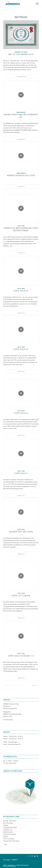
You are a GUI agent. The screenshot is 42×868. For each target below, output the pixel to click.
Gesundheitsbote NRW (10, 828)
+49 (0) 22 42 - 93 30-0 (16, 736)
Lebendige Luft (8, 830)
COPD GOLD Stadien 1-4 (21, 656)
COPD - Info (21, 226)
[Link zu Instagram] (32, 856)
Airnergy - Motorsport (10, 821)
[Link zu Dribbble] (37, 856)
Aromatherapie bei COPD (21, 175)
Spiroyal (6, 837)
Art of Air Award (8, 823)
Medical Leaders (8, 832)
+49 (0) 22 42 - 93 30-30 (16, 739)
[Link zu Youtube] (35, 856)
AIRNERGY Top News (21, 52)
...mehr (5, 844)
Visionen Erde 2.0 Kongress (11, 841)
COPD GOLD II (21, 413)
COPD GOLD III (21, 349)
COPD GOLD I (21, 473)
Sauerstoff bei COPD (21, 532)
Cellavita (6, 825)
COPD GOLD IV (21, 291)
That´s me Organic (9, 839)
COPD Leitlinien (21, 596)
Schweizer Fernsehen (10, 834)
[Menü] (36, 4)
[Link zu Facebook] (29, 856)
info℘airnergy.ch (13, 742)
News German (21, 112)
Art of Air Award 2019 (21, 54)
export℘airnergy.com (14, 744)
